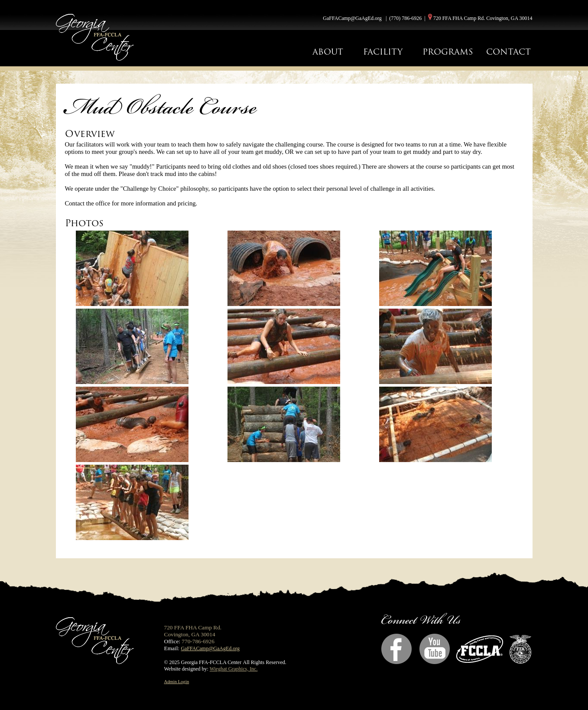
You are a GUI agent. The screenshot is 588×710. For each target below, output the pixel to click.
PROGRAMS (448, 52)
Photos (84, 223)
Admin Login (177, 682)
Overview (90, 134)
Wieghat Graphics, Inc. (234, 669)
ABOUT (328, 52)
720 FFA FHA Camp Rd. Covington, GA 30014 (483, 18)
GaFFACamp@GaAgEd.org (352, 18)
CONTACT (508, 52)
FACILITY (383, 52)
